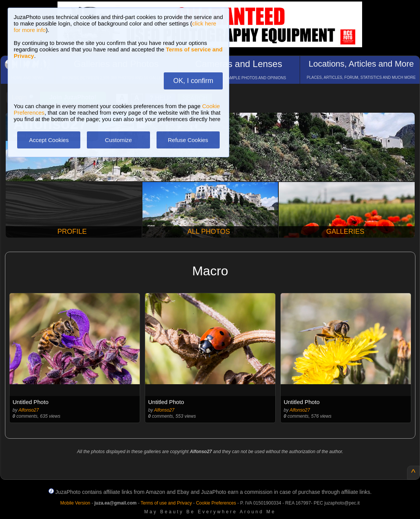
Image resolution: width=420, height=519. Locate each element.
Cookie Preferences (216, 503)
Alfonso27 (29, 410)
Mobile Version (75, 503)
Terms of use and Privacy (166, 503)
